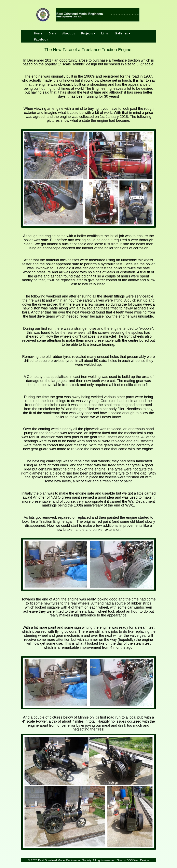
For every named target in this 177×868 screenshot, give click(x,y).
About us (69, 33)
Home (38, 33)
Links (105, 33)
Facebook (41, 39)
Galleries (122, 33)
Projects (88, 33)
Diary (52, 33)
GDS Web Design (138, 860)
